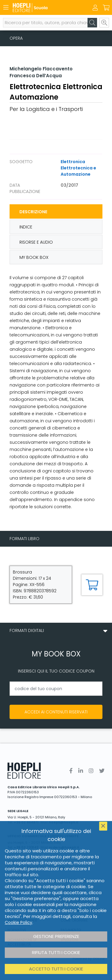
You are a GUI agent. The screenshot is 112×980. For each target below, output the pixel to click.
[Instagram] (91, 771)
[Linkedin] (81, 771)
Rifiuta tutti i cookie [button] (56, 952)
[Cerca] (92, 23)
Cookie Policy (19, 922)
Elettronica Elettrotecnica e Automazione (78, 168)
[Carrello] (106, 8)
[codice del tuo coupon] (56, 689)
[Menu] (6, 7)
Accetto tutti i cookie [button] (56, 969)
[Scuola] (46, 8)
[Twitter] (102, 771)
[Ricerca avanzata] (104, 23)
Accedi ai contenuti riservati (56, 712)
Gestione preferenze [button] (56, 936)
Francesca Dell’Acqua (36, 76)
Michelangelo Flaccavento (41, 69)
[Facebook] (71, 771)
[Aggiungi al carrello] (92, 585)
